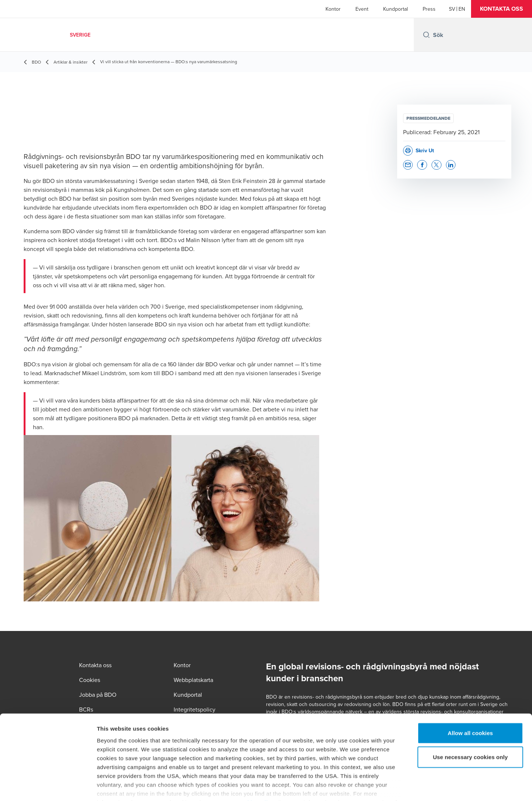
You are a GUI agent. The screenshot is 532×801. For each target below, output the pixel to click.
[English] (462, 9)
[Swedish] (452, 9)
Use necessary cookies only (470, 712)
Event (362, 9)
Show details (388, 786)
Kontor (333, 9)
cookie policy (256, 758)
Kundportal (395, 9)
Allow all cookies (470, 688)
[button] (502, 9)
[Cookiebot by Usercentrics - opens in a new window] (48, 787)
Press (429, 9)
